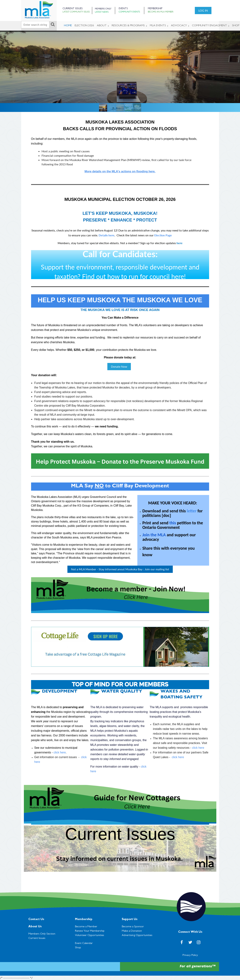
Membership (84, 920)
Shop (78, 948)
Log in (203, 10)
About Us (35, 927)
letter (192, 511)
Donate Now (119, 366)
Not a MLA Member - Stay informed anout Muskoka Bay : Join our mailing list (120, 569)
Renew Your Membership (90, 931)
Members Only (103, 9)
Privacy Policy (190, 955)
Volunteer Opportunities (90, 935)
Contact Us (36, 920)
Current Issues (37, 938)
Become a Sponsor (133, 927)
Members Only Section (42, 934)
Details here (107, 235)
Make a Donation (132, 931)
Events (123, 9)
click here (60, 752)
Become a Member (86, 927)
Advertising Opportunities (137, 935)
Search (53, 24)
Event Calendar (84, 943)
